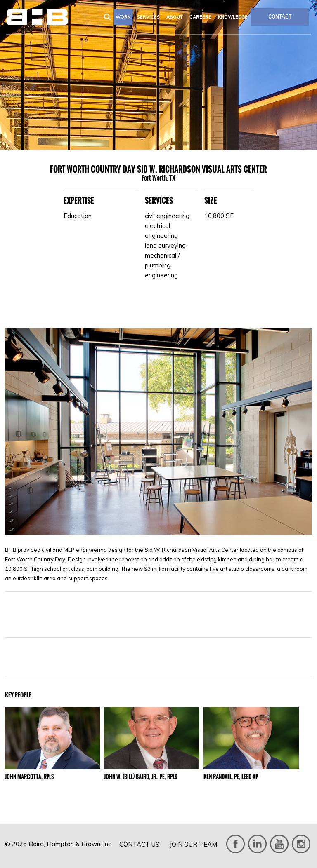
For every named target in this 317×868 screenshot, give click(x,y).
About (175, 17)
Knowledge (233, 17)
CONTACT (280, 17)
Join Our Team (193, 844)
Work (123, 17)
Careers (200, 17)
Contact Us (140, 844)
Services (148, 17)
